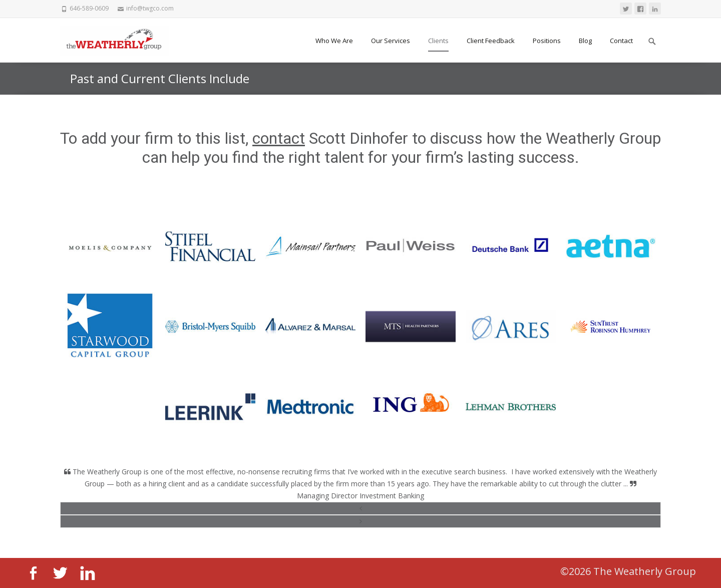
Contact (621, 41)
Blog (585, 41)
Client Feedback (491, 41)
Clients (438, 41)
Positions (547, 41)
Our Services (391, 41)
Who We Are (334, 41)
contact (279, 138)
